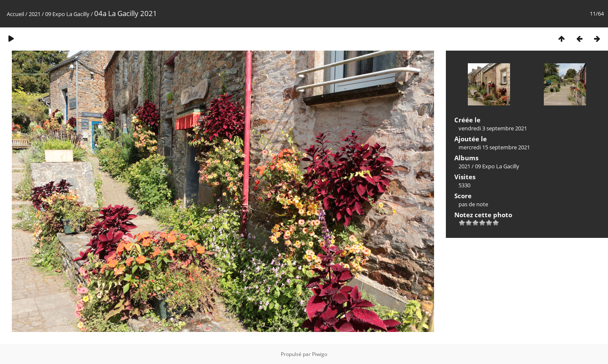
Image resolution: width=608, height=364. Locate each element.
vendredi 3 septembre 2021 (493, 128)
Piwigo (320, 354)
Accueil (15, 14)
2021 (35, 14)
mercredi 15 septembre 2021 (494, 147)
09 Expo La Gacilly (67, 14)
